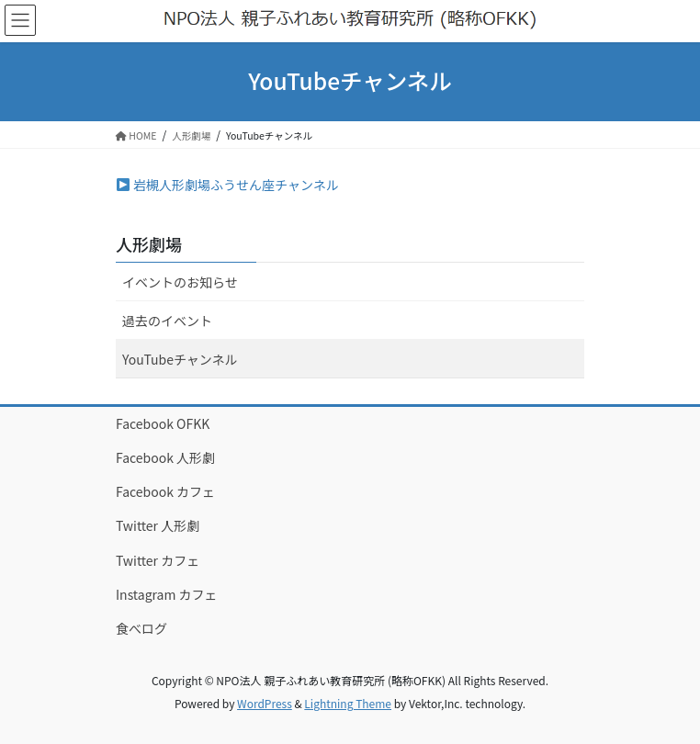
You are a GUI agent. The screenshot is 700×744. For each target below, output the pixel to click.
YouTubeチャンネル (180, 359)
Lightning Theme (348, 703)
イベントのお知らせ (180, 282)
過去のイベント (167, 321)
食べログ (141, 628)
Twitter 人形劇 (158, 525)
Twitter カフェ (158, 560)
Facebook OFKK (163, 423)
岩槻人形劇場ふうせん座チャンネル (228, 185)
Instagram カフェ (167, 594)
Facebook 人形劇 (165, 457)
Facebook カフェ (165, 491)
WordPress (265, 703)
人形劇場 (149, 243)
